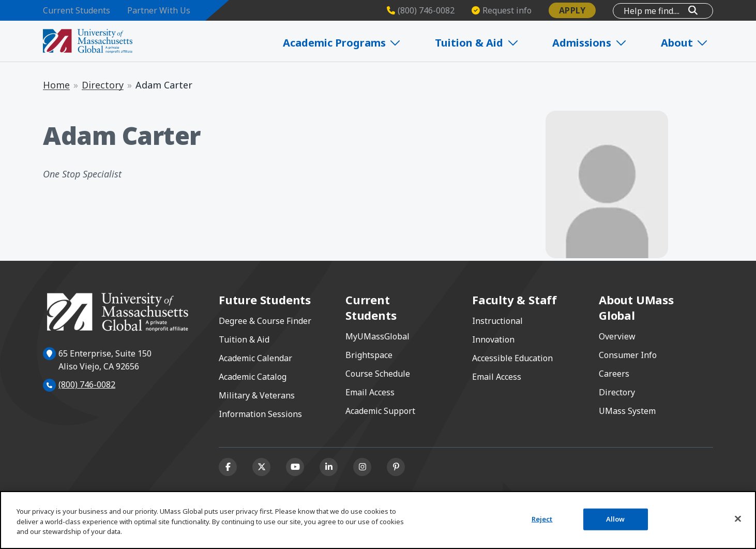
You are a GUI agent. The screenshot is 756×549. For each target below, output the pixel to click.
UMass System (627, 411)
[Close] (738, 519)
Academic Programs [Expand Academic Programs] (356, 43)
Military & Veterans (257, 395)
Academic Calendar (255, 358)
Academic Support (380, 411)
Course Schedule (378, 374)
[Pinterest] (396, 467)
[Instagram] (362, 467)
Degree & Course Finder (265, 321)
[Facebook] (228, 467)
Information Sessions (260, 414)
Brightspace (369, 355)
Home (56, 85)
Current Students (77, 10)
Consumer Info (628, 355)
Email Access (370, 392)
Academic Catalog (253, 377)
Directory (103, 85)
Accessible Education (512, 358)
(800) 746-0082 (87, 384)
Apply (572, 10)
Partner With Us (159, 10)
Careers (614, 374)
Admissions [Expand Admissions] (597, 43)
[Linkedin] (329, 467)
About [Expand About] (689, 43)
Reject (542, 519)
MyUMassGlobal (377, 336)
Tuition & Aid (244, 339)
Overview (617, 336)
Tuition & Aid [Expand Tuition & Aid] (487, 43)
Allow (616, 519)
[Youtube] (295, 467)
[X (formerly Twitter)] (261, 467)
